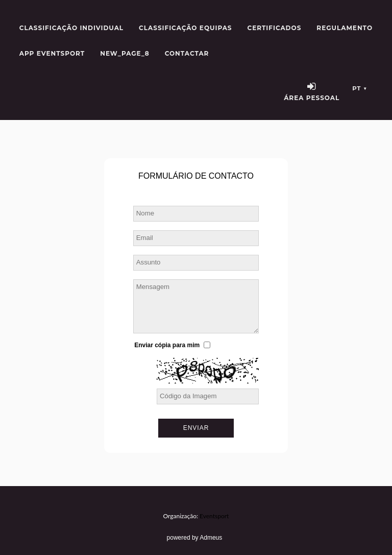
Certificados (275, 28)
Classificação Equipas (185, 28)
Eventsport (214, 516)
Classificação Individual (71, 28)
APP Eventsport (52, 53)
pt (360, 88)
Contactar (187, 53)
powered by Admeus (195, 538)
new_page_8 (125, 53)
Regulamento (345, 28)
